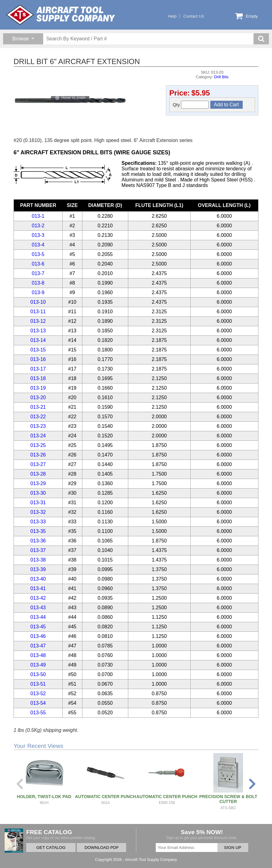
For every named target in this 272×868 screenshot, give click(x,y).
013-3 (38, 235)
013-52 (38, 694)
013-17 (38, 369)
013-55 (38, 713)
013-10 (38, 302)
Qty (191, 105)
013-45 (38, 627)
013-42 (38, 598)
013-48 (38, 655)
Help (172, 16)
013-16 (38, 359)
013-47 (38, 646)
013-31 (38, 503)
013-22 (38, 417)
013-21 (38, 407)
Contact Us (194, 16)
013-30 (38, 493)
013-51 (38, 684)
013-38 (38, 560)
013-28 (38, 474)
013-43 (38, 608)
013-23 (38, 426)
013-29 (38, 483)
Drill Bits (221, 77)
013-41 (38, 588)
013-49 (38, 665)
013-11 (38, 312)
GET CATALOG (51, 848)
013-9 (38, 292)
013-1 (38, 216)
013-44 (38, 617)
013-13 (38, 331)
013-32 (38, 512)
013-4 (38, 245)
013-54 (38, 703)
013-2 (38, 226)
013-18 (38, 378)
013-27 (38, 464)
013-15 (38, 350)
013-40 (38, 579)
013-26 (38, 455)
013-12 (38, 321)
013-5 (38, 254)
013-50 (38, 674)
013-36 (38, 541)
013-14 (38, 340)
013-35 (38, 531)
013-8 (38, 283)
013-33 (38, 522)
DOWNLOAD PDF (102, 848)
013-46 (38, 636)
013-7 (38, 273)
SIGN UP (233, 848)
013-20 (38, 397)
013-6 (38, 264)
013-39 (38, 569)
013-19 (38, 388)
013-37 (38, 550)
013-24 (38, 436)
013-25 (38, 445)
